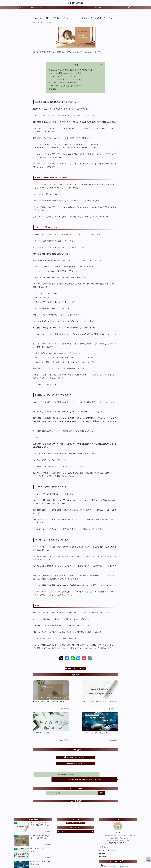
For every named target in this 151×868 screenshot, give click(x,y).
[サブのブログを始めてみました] (33, 832)
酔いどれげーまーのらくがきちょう (115, 851)
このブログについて (32, 7)
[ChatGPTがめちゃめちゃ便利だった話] (33, 843)
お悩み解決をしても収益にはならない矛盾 (67, 85)
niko (118, 817)
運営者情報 (103, 841)
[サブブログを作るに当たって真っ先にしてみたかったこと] (33, 811)
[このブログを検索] (72, 777)
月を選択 (76, 816)
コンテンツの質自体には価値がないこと (66, 82)
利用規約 (103, 838)
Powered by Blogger (96, 866)
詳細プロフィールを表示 (117, 827)
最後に (53, 89)
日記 (83, 668)
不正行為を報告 (75, 786)
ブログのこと (72, 668)
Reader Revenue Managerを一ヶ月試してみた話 (97, 765)
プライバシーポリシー (107, 835)
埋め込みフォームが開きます (76, 748)
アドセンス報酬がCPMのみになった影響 (66, 73)
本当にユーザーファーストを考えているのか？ (68, 79)
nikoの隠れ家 (75, 3)
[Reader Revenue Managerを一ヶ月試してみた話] (33, 821)
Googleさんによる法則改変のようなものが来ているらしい (73, 70)
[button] (61, 658)
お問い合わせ (104, 832)
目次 (88, 64)
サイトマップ (44, 7)
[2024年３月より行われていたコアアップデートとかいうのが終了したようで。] (33, 854)
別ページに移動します (76, 754)
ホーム (22, 7)
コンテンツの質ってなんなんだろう (64, 76)
